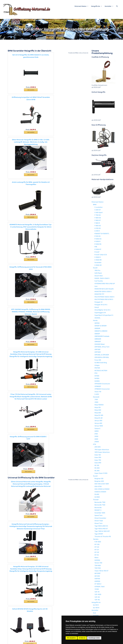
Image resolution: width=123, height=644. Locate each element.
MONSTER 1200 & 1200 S (103, 292)
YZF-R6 (97, 600)
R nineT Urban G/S (101, 255)
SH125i (97, 376)
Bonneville (98, 508)
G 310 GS (98, 228)
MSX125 (97, 368)
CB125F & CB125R (101, 326)
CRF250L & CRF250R (102, 355)
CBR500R (98, 339)
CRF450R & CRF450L (102, 357)
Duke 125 (98, 455)
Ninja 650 (98, 413)
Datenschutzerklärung (49, 641)
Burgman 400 (99, 481)
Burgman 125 (99, 479)
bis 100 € (96, 608)
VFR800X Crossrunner (102, 389)
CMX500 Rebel (100, 344)
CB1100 (97, 323)
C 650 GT (98, 210)
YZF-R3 (97, 597)
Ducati (95, 268)
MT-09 (97, 552)
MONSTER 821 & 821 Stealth (104, 289)
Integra (97, 365)
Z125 (96, 434)
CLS (94, 613)
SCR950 (97, 560)
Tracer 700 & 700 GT (101, 571)
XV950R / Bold (99, 587)
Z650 (96, 439)
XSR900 (97, 581)
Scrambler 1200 (100, 513)
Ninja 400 (98, 410)
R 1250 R (97, 241)
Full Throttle (99, 281)
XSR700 (97, 579)
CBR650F (98, 342)
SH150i (97, 378)
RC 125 (97, 465)
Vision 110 (98, 392)
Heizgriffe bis (97, 6)
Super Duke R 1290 (101, 473)
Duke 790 (98, 460)
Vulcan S (97, 428)
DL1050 (97, 497)
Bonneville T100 (100, 502)
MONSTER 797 (99, 294)
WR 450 (97, 576)
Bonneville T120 (100, 505)
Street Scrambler (100, 518)
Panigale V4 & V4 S (101, 305)
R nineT (97, 252)
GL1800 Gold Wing (101, 363)
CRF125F (97, 349)
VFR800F (98, 386)
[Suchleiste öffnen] (117, 6)
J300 (96, 402)
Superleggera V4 (100, 313)
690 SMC (98, 447)
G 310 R (97, 231)
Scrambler (98, 262)
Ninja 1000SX (99, 405)
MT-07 (97, 550)
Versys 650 (98, 423)
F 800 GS (98, 218)
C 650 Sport (99, 212)
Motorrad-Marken (82, 6)
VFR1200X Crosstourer (102, 384)
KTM (95, 444)
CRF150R (98, 352)
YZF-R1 (97, 592)
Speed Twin (98, 515)
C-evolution (99, 207)
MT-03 (97, 547)
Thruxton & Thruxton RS (103, 536)
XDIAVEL (97, 318)
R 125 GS (97, 236)
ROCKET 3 (98, 510)
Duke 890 (98, 463)
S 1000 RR (98, 260)
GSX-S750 (98, 486)
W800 (97, 431)
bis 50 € (96, 605)
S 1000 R (98, 257)
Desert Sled (99, 276)
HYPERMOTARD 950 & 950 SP (105, 284)
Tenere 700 (98, 563)
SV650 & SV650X (100, 492)
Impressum (38, 641)
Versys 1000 (99, 426)
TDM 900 (98, 568)
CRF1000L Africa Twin (102, 347)
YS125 (97, 589)
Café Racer (98, 273)
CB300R (97, 328)
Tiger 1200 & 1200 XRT (102, 531)
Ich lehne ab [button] (82, 638)
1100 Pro (97, 270)
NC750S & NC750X (101, 371)
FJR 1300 (98, 542)
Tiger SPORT (99, 534)
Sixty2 (97, 307)
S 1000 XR (98, 265)
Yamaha (96, 539)
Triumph (96, 500)
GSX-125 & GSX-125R (102, 484)
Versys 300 (98, 421)
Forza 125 (98, 360)
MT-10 (97, 555)
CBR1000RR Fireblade (102, 336)
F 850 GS (98, 226)
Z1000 (97, 442)
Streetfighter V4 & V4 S (102, 310)
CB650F (97, 334)
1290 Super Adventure (102, 452)
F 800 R (97, 223)
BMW (95, 205)
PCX (96, 373)
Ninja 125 (98, 407)
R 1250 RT (98, 249)
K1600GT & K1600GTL (102, 234)
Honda (95, 320)
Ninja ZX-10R (99, 415)
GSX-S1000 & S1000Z (102, 489)
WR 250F (98, 573)
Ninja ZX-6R (98, 418)
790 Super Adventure (102, 450)
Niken (96, 558)
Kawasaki (96, 397)
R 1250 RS (98, 244)
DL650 (97, 494)
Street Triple (99, 521)
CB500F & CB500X (101, 331)
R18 (96, 247)
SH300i (97, 381)
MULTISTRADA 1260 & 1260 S (104, 297)
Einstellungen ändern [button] (94, 638)
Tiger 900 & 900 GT (101, 529)
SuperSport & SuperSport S (104, 315)
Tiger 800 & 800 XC (101, 526)
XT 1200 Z (98, 584)
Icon (96, 286)
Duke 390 (98, 457)
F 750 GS (98, 215)
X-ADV (97, 394)
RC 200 (97, 468)
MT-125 (97, 544)
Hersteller (110, 6)
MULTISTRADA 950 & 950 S (104, 299)
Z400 (96, 436)
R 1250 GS (98, 239)
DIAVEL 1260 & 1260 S (102, 278)
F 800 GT (98, 220)
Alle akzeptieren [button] (71, 638)
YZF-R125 (98, 594)
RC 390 (97, 471)
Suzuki (95, 476)
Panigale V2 (98, 302)
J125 (96, 399)
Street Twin (98, 523)
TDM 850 (98, 565)
